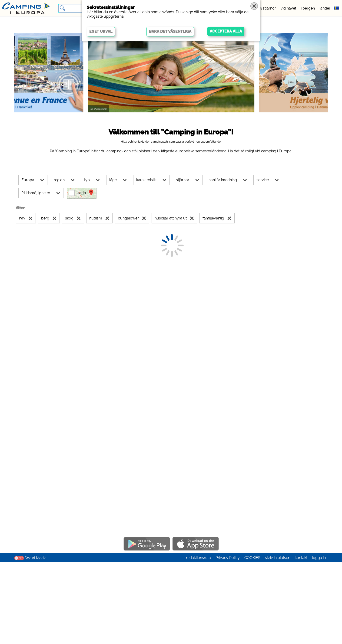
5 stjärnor (268, 8)
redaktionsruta (198, 639)
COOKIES (252, 639)
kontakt (301, 639)
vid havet (288, 8)
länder (325, 8)
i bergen (308, 8)
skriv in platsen (278, 639)
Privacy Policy (228, 639)
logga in (319, 639)
